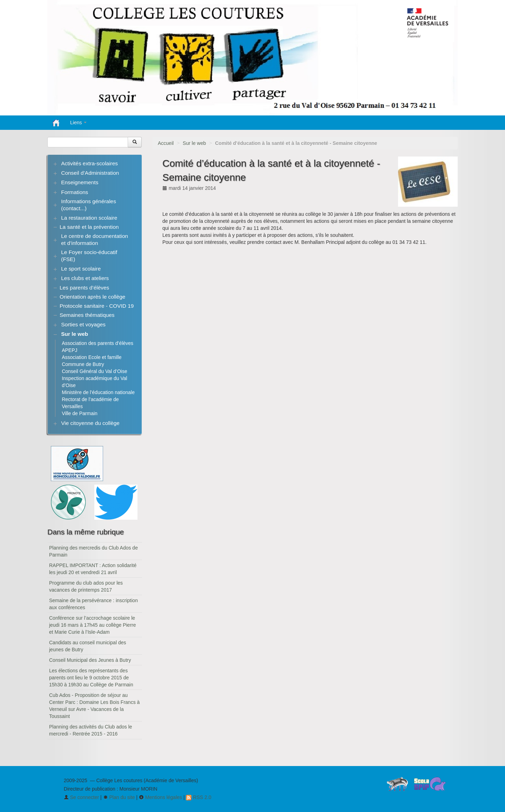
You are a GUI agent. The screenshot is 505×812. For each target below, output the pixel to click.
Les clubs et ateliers (85, 278)
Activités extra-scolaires (89, 163)
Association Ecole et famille (92, 357)
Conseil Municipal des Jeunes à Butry (90, 660)
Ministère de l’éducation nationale (98, 392)
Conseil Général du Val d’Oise (95, 371)
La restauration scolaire (89, 218)
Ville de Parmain (80, 413)
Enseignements (80, 182)
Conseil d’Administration (90, 173)
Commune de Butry (83, 364)
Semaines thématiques (87, 315)
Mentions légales (160, 797)
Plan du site (119, 797)
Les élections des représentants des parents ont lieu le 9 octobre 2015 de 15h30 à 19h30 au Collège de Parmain (91, 678)
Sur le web (194, 143)
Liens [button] (78, 122)
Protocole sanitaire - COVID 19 (97, 306)
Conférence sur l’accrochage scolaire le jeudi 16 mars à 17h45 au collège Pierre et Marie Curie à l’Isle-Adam (93, 625)
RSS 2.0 (198, 797)
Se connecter (81, 797)
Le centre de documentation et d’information (95, 239)
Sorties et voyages (83, 324)
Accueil (166, 143)
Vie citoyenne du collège (90, 423)
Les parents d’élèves (84, 288)
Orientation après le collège (92, 297)
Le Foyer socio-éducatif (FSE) (89, 256)
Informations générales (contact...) (89, 205)
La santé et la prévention (89, 227)
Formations (75, 192)
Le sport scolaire (81, 269)
